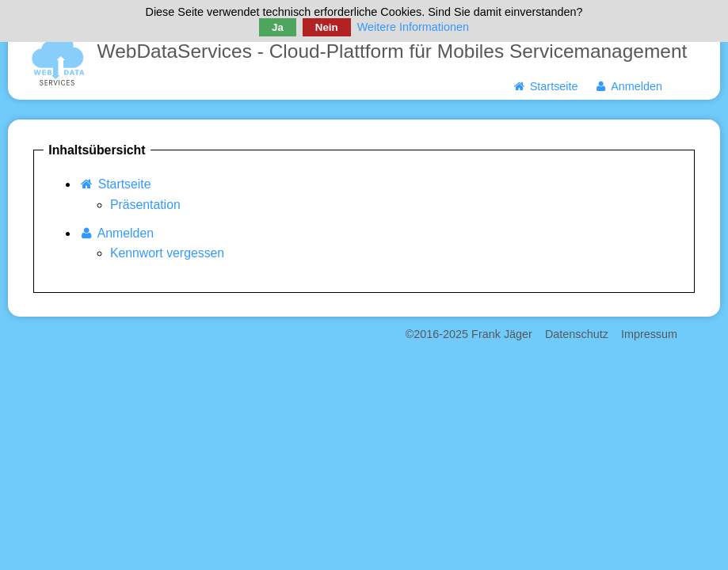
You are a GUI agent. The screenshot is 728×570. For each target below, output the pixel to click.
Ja (278, 27)
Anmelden (629, 86)
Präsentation (145, 205)
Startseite (545, 86)
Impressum (649, 334)
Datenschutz (577, 334)
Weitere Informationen (413, 27)
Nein (327, 27)
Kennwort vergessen (167, 253)
